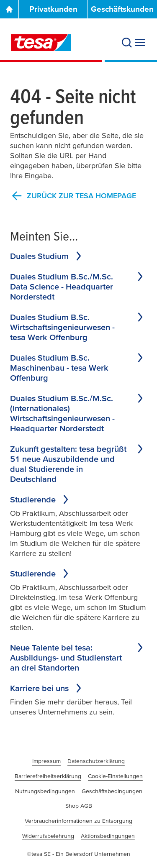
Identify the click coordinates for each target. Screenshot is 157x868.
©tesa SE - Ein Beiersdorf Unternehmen (78, 854)
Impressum (46, 761)
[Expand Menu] (140, 43)
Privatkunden (53, 9)
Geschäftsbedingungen (112, 791)
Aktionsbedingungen (108, 836)
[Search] (127, 43)
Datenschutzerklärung (96, 761)
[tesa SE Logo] (41, 43)
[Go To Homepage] (9, 9)
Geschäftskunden (122, 9)
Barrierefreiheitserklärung (48, 776)
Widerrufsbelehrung (48, 836)
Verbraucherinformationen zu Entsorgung (78, 821)
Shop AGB (79, 806)
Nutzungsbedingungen (45, 791)
